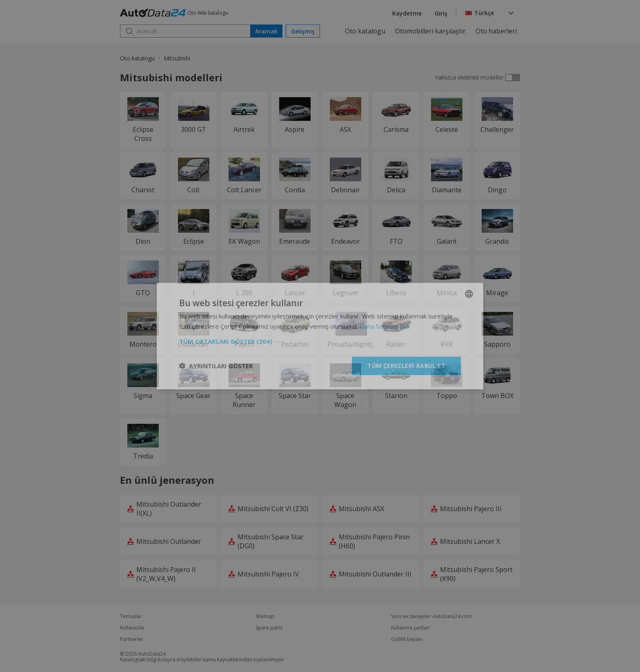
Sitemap (265, 616)
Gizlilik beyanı (407, 639)
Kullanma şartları (410, 628)
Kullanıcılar (132, 628)
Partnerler (132, 639)
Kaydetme (407, 13)
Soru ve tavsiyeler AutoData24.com (431, 616)
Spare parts (269, 628)
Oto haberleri (496, 31)
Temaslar (131, 616)
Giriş (441, 13)
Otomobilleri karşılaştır (430, 31)
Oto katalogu (365, 31)
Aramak (266, 31)
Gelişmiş (303, 31)
